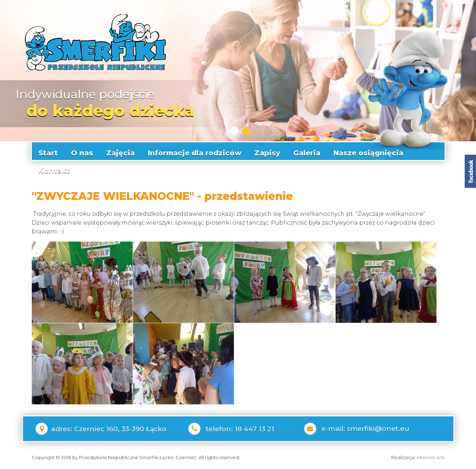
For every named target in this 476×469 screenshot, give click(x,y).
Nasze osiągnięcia (368, 151)
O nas (82, 151)
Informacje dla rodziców (195, 151)
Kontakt (54, 169)
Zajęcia (120, 151)
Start (48, 151)
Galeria (307, 151)
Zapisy (267, 151)
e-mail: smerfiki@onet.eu (365, 427)
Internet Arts (431, 456)
